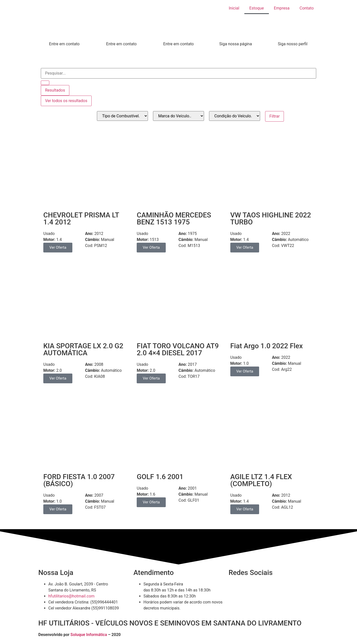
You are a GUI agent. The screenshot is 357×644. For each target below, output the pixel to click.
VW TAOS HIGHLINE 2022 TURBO (271, 219)
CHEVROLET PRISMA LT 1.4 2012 (81, 219)
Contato (307, 8)
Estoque (257, 8)
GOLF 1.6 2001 (160, 477)
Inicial (234, 8)
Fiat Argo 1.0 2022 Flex (267, 346)
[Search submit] (45, 83)
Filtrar (275, 116)
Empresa (282, 8)
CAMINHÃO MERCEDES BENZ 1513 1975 (174, 219)
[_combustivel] (122, 116)
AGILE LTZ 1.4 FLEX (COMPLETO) (261, 480)
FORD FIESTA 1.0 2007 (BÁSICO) (79, 480)
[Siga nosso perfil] (293, 35)
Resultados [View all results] (55, 90)
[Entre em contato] (64, 35)
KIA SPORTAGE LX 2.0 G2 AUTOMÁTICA (83, 349)
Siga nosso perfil (293, 44)
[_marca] (178, 116)
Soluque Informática (89, 635)
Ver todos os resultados (66, 101)
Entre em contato (64, 44)
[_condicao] (235, 116)
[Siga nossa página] (236, 35)
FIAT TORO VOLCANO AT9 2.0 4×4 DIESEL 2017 (178, 349)
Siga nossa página (236, 44)
